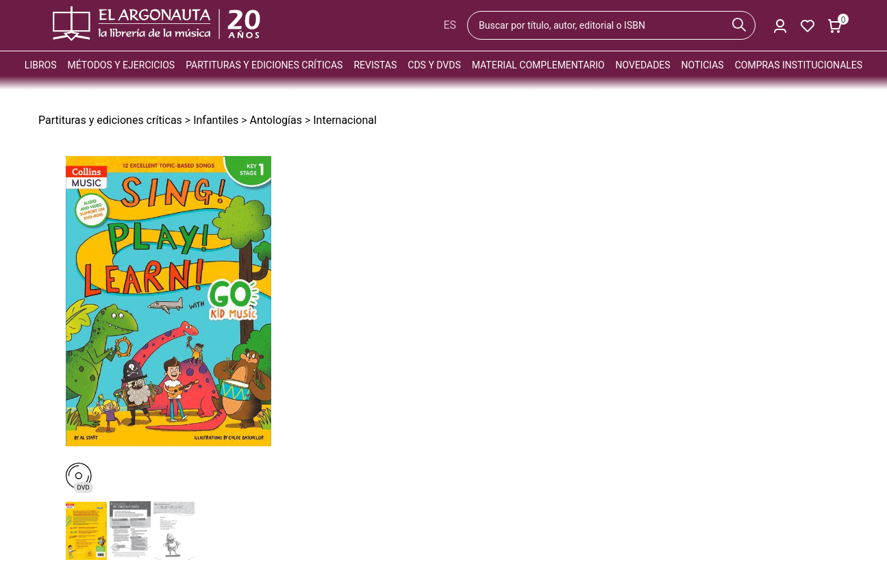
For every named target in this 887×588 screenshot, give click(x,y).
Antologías (276, 120)
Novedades (643, 65)
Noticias (703, 65)
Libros (41, 65)
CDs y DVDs (434, 65)
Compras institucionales (799, 65)
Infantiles (216, 120)
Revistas (375, 65)
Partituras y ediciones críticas (264, 65)
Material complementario (538, 65)
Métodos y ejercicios (122, 65)
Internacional (345, 120)
